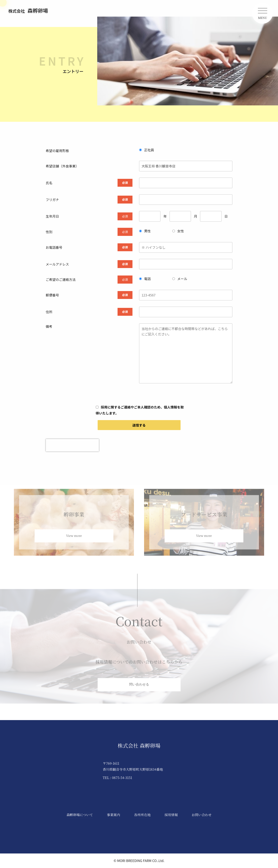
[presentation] (72, 445)
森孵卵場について (80, 815)
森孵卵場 (28, 10)
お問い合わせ (202, 815)
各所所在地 (142, 815)
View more (74, 541)
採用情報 (171, 815)
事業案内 (113, 815)
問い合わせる (139, 690)
